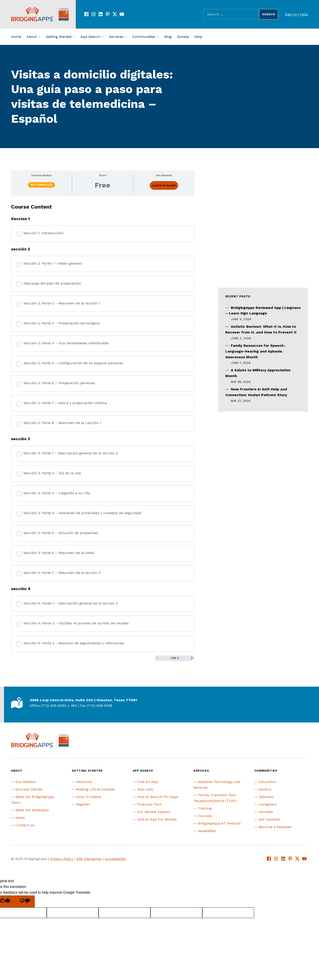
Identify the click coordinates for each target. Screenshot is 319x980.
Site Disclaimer (89, 859)
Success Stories (29, 789)
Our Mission (26, 782)
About (32, 37)
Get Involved (269, 819)
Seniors (265, 789)
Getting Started (59, 37)
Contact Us (25, 825)
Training (205, 808)
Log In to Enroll (164, 185)
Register (83, 804)
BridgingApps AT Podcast (219, 823)
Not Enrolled (41, 185)
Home (16, 37)
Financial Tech (149, 804)
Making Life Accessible (96, 789)
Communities (144, 37)
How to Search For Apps (158, 797)
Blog (168, 37)
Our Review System (154, 812)
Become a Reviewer (275, 827)
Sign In (291, 14)
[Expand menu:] (39, 37)
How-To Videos (89, 797)
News (20, 818)
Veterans (266, 797)
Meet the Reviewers (32, 810)
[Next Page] (192, 658)
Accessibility (116, 859)
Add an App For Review (157, 819)
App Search (90, 37)
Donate (183, 37)
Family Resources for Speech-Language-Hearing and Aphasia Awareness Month (255, 351)
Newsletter (207, 831)
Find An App (148, 782)
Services (116, 37)
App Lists (145, 789)
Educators (267, 782)
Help (304, 14)
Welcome (84, 782)
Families (266, 812)
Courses (205, 816)
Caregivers (268, 804)
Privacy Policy (62, 859)
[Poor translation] (25, 902)
